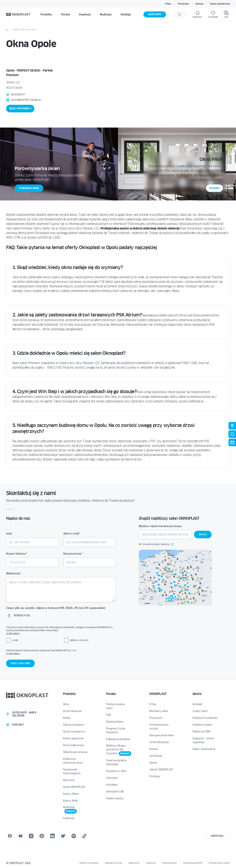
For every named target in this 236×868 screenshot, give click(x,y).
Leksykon (112, 778)
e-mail (15, 640)
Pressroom (183, 4)
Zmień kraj (217, 836)
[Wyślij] (180, 14)
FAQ (108, 715)
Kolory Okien (71, 794)
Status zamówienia (220, 4)
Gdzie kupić (155, 14)
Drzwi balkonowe (73, 745)
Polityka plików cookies (219, 863)
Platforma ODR (201, 732)
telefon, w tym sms (79, 640)
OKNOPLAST (158, 694)
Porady (111, 694)
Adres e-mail (72, 533)
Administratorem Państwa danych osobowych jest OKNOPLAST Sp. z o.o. (60, 652)
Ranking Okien (115, 722)
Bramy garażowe (73, 738)
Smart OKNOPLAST (74, 787)
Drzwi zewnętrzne (74, 732)
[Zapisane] (213, 14)
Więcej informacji (20, 108)
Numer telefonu (17, 554)
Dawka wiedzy (115, 798)
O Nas (168, 4)
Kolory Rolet (70, 801)
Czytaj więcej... (13, 633)
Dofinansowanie (169, 863)
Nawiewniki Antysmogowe (72, 771)
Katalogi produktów (118, 739)
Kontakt (197, 704)
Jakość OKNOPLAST (161, 769)
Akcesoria (69, 780)
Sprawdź (214, 188)
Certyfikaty (156, 756)
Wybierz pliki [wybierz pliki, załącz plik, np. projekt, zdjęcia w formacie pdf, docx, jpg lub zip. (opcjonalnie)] (22, 615)
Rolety (67, 718)
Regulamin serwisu (114, 863)
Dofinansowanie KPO (193, 863)
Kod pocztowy (73, 554)
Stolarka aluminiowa (75, 752)
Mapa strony (134, 863)
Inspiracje (69, 818)
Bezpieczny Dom (116, 771)
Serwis (197, 694)
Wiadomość (13, 573)
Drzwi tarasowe (72, 711)
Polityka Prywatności (205, 718)
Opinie (153, 763)
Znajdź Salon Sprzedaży (24, 30)
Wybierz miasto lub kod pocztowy (160, 526)
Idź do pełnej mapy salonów (156, 544)
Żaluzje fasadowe (73, 725)
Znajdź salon (200, 711)
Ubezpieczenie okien (162, 735)
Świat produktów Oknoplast (116, 762)
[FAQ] (226, 14)
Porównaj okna (29, 188)
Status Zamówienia (204, 749)
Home (7, 30)
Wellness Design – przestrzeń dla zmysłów (119, 750)
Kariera (199, 4)
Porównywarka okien (115, 706)
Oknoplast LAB (115, 792)
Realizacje (70, 809)
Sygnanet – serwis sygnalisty (203, 740)
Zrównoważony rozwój (159, 727)
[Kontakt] (197, 14)
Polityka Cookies (202, 725)
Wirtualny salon (159, 711)
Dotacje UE (151, 863)
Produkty (69, 694)
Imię (9, 533)
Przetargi (155, 776)
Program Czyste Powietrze (116, 730)
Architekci (112, 785)
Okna (66, 704)
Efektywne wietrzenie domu (73, 761)
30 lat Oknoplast (159, 742)
